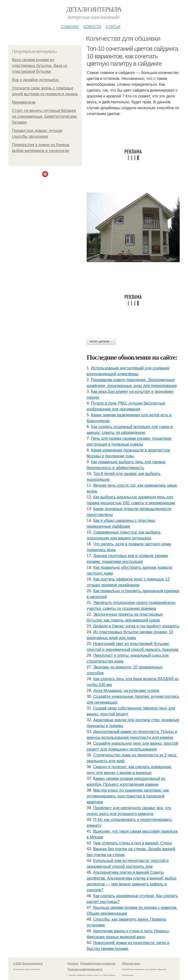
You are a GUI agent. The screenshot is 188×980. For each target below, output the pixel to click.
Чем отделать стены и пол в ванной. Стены (133, 843)
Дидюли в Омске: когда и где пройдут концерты (136, 626)
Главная (70, 26)
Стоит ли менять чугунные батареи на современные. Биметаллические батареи (44, 116)
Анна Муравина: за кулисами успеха (126, 691)
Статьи (113, 26)
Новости (92, 26)
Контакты (73, 964)
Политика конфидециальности (85, 969)
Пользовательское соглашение (98, 964)
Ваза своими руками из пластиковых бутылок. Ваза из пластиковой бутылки (40, 66)
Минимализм (24, 102)
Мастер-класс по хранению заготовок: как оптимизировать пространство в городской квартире (128, 796)
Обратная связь (131, 964)
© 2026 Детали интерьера (28, 964)
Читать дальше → (101, 341)
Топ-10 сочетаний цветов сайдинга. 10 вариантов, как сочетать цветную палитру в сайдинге (133, 56)
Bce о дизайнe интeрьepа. (36, 80)
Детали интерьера (94, 9)
